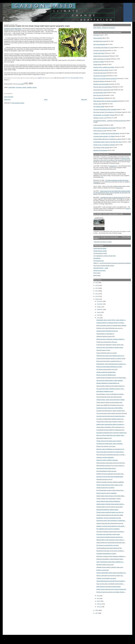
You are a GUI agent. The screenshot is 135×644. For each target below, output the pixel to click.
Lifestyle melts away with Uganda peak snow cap (110, 523)
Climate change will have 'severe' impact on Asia (110, 485)
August (99, 312)
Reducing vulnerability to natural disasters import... (110, 559)
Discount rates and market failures (103, 87)
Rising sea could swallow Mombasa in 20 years (109, 367)
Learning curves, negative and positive (104, 67)
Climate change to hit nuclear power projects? (109, 441)
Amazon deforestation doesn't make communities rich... (111, 573)
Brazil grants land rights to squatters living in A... (109, 361)
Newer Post (7, 99)
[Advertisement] (102, 623)
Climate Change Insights (100, 251)
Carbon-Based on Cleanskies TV (105, 334)
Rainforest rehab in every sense (105, 565)
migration (29, 87)
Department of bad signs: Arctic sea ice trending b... (110, 551)
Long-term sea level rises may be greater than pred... (111, 416)
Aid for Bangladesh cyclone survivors (106, 471)
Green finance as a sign (100, 131)
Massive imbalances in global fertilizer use (108, 383)
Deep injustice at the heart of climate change (108, 587)
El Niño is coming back (103, 570)
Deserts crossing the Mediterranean (106, 375)
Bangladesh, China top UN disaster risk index (109, 518)
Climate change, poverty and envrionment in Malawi (110, 400)
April (98, 598)
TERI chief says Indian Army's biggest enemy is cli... (110, 356)
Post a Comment (9, 97)
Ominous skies (97, 104)
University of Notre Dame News (13, 28)
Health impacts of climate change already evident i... (110, 504)
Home (46, 99)
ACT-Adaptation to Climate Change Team (105, 256)
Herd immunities (98, 38)
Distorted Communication (100, 150)
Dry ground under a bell (100, 93)
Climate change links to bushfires (105, 488)
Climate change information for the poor (107, 331)
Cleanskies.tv (119, 188)
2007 (97, 613)
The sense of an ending (100, 76)
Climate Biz (109, 194)
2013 (97, 288)
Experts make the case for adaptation (106, 493)
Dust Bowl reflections (99, 81)
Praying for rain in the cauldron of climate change (110, 347)
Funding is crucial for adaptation (105, 457)
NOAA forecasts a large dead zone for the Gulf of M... (111, 463)
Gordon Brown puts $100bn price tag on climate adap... (111, 378)
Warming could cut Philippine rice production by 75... (111, 449)
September (100, 310)
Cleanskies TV (113, 166)
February (99, 604)
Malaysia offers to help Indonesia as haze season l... (111, 540)
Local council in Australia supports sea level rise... (110, 537)
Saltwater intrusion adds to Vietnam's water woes (110, 567)
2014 (97, 285)
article (128, 208)
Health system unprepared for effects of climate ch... (110, 424)
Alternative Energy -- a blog (101, 268)
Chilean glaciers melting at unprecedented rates (109, 402)
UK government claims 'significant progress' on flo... (110, 389)
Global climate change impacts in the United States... (111, 496)
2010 (97, 296)
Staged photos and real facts (101, 56)
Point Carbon (97, 273)
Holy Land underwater (99, 44)
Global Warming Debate (100, 248)
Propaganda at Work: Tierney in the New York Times (108, 142)
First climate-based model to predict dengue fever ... (110, 490)
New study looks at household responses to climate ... (111, 455)
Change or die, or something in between (104, 145)
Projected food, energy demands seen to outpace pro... (111, 364)
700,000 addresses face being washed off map (109, 548)
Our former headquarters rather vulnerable (105, 109)
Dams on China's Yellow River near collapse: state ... (111, 435)
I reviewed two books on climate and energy (112, 197)
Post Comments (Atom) (18, 103)
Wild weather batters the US (104, 438)
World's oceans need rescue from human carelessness (111, 589)
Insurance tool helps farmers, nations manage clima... (111, 411)
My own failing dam (99, 98)
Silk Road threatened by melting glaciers (107, 510)
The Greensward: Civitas (100, 253)
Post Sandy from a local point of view (103, 90)
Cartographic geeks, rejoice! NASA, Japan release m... (111, 320)
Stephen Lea (41, 78)
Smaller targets (98, 64)
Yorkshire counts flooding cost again (106, 578)
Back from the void (98, 95)
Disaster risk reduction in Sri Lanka (106, 446)
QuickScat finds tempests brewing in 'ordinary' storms (111, 358)
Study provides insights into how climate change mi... (111, 386)
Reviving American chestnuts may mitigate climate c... (111, 592)
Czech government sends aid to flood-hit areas (109, 397)
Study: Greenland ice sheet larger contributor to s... (110, 562)
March (99, 601)
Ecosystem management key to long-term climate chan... (112, 433)
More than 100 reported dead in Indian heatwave (110, 380)
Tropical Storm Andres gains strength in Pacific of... (110, 422)
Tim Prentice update (99, 107)
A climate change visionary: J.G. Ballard (104, 136)
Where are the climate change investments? (105, 79)
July (98, 315)
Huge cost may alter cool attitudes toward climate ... (110, 584)
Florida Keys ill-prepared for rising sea (107, 342)
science (35, 87)
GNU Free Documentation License (74, 78)
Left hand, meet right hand (101, 50)
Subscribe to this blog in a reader (103, 242)
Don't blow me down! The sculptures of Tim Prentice (107, 112)
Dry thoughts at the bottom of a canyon (104, 48)
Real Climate (97, 275)
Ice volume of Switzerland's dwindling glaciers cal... (110, 419)
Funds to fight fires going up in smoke (107, 353)
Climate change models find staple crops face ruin (110, 512)
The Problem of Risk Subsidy (101, 148)
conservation (12, 87)
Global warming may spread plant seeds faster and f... (111, 543)
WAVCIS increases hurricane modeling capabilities (110, 482)
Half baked (96, 35)
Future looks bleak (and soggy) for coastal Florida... (110, 452)
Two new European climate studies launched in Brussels (112, 413)
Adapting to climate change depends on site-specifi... (111, 526)
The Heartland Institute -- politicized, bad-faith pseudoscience (110, 121)
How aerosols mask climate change (106, 468)
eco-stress (19, 87)
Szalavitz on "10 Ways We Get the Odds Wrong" (106, 133)
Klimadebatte (97, 258)
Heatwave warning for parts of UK (105, 336)
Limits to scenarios (98, 125)
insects (24, 87)
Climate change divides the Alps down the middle (110, 515)
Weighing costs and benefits (101, 84)
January (99, 607)
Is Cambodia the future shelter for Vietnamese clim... (111, 430)
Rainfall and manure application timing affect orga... (110, 474)
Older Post (84, 99)
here (102, 177)
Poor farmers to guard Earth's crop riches (108, 545)
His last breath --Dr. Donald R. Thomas (104, 115)
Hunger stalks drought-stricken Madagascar (108, 501)
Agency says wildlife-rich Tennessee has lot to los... (110, 405)
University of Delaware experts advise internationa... (110, 532)
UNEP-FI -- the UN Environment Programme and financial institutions (112, 263)
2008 (97, 610)
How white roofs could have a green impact (108, 534)
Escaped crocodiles (99, 62)
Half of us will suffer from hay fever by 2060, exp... (110, 576)
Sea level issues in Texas (103, 350)
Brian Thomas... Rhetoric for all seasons (104, 28)
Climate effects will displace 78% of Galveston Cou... (111, 427)
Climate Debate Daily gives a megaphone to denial (107, 139)
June (98, 318)
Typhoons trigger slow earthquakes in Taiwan (109, 499)
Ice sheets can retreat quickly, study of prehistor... (110, 444)
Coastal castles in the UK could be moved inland (109, 507)
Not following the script (100, 41)
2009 (97, 299)
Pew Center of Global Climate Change (104, 266)
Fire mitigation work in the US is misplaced (108, 529)
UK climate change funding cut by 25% (107, 369)
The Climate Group (99, 261)
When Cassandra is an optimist (102, 59)
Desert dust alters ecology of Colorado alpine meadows (111, 325)
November (100, 304)
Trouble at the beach (99, 53)
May (98, 596)
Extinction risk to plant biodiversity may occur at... (110, 328)
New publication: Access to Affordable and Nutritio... (110, 394)
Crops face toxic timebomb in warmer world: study (110, 345)
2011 (97, 294)
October (99, 307)
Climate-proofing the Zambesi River (106, 372)
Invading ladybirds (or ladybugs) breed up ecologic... (111, 323)
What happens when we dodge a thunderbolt (106, 101)
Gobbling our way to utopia (101, 70)
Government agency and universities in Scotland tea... (111, 521)
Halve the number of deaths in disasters (107, 460)
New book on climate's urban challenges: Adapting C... (111, 556)
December (100, 301)
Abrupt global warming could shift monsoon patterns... (111, 581)
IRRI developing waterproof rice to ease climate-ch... (111, 466)
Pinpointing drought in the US (104, 479)
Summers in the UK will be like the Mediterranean (110, 477)
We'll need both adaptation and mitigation (105, 128)
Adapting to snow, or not (100, 118)
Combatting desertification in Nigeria (106, 554)
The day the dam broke (100, 73)
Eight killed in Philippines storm (105, 391)
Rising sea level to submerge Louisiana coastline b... (111, 339)
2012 (97, 291)
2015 (97, 283)
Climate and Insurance (100, 270)
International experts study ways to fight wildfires (109, 408)
